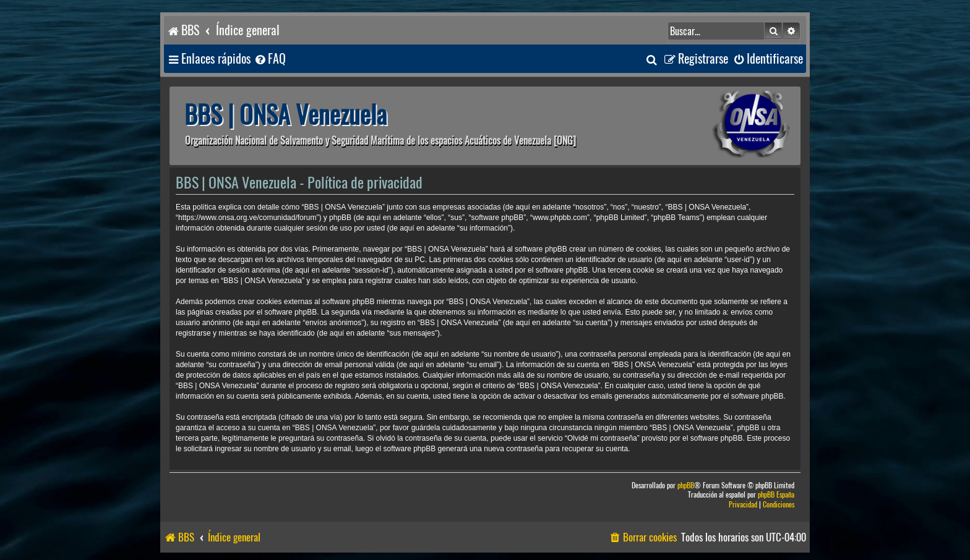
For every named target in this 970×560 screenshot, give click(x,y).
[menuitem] (270, 59)
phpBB (686, 486)
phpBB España (776, 495)
